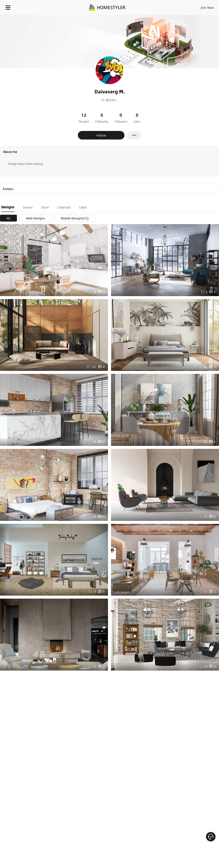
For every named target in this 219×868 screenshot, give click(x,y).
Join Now (207, 7)
